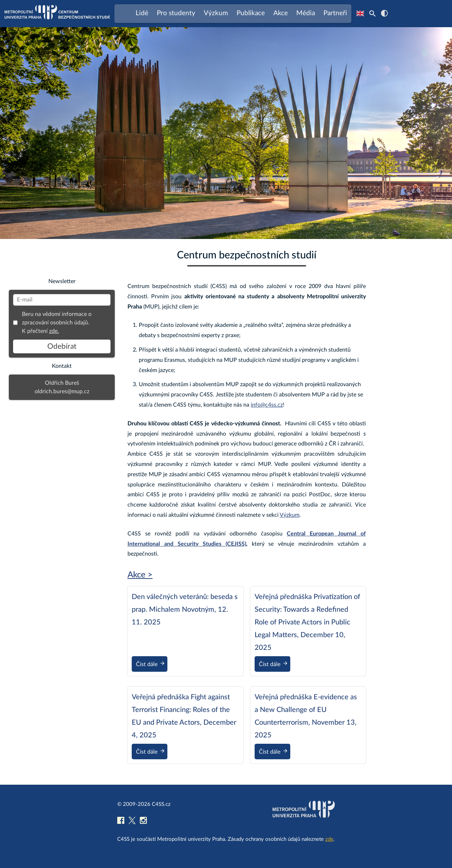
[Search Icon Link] (373, 13)
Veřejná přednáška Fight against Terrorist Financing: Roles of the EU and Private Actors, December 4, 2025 (184, 716)
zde (329, 839)
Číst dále (152, 665)
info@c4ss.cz (267, 405)
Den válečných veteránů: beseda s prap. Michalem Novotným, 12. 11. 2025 (185, 610)
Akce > (140, 575)
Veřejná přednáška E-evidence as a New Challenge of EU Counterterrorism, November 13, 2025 (306, 716)
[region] (226, 133)
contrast (384, 13)
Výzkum (290, 515)
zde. (54, 331)
